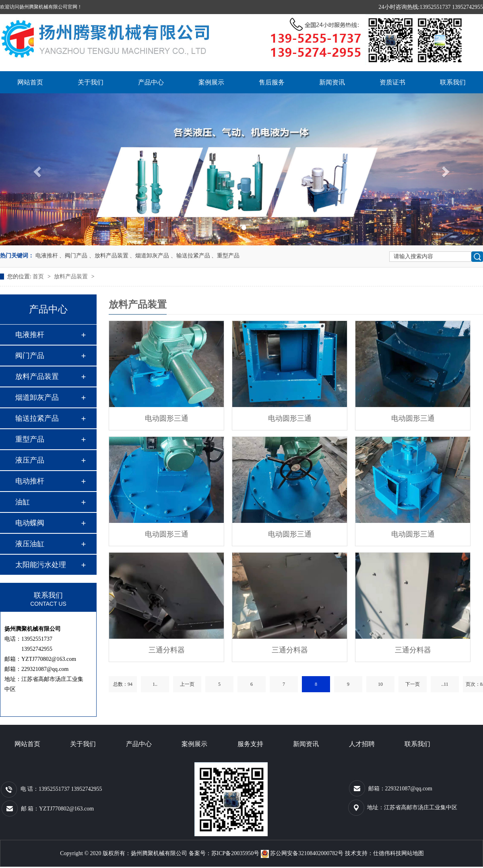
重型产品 (30, 439)
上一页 (187, 684)
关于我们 (91, 82)
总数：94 (123, 684)
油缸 (23, 502)
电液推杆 (47, 256)
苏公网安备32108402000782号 (303, 853)
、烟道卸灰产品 (149, 256)
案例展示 (211, 82)
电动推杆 (30, 481)
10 (380, 684)
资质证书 (392, 82)
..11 (445, 684)
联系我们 (453, 82)
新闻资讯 (332, 82)
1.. (155, 684)
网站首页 (30, 82)
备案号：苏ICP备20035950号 (224, 853)
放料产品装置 (72, 277)
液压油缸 (30, 544)
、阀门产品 (73, 256)
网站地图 (413, 853)
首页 (39, 277)
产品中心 (151, 82)
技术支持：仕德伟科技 (373, 853)
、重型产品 (225, 256)
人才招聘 (362, 744)
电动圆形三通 (167, 418)
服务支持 (250, 744)
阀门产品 (30, 356)
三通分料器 (167, 650)
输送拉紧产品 (37, 418)
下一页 (413, 684)
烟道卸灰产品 (37, 397)
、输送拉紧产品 (190, 256)
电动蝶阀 (30, 523)
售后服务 (272, 82)
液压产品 (30, 460)
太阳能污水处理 (41, 565)
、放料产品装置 (109, 256)
